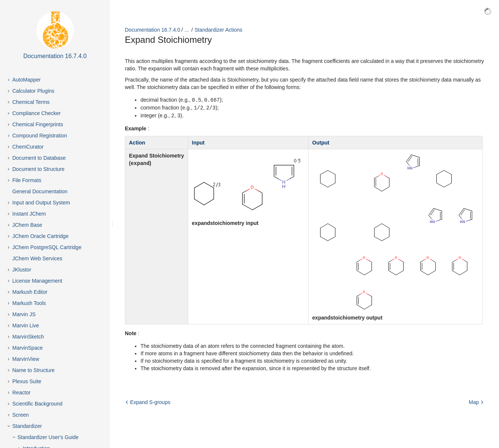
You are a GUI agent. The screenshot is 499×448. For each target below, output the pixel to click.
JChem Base (27, 225)
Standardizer (27, 426)
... (187, 30)
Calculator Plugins (33, 91)
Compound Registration (40, 136)
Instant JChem (29, 214)
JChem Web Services (37, 258)
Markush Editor (30, 292)
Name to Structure (34, 370)
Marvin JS (24, 314)
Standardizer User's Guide (48, 437)
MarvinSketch (28, 337)
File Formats (27, 180)
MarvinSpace (28, 348)
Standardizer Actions (218, 30)
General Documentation (40, 191)
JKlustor (22, 270)
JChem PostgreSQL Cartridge (47, 247)
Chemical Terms (31, 102)
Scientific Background (37, 404)
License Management (37, 281)
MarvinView (26, 359)
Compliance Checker (37, 113)
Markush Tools (29, 303)
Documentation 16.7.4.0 (153, 30)
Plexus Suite (27, 381)
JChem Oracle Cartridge (40, 236)
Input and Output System (41, 203)
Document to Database (39, 158)
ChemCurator (28, 147)
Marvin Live (26, 325)
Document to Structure (38, 169)
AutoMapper (26, 80)
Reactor (21, 393)
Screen (20, 415)
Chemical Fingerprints (38, 124)
